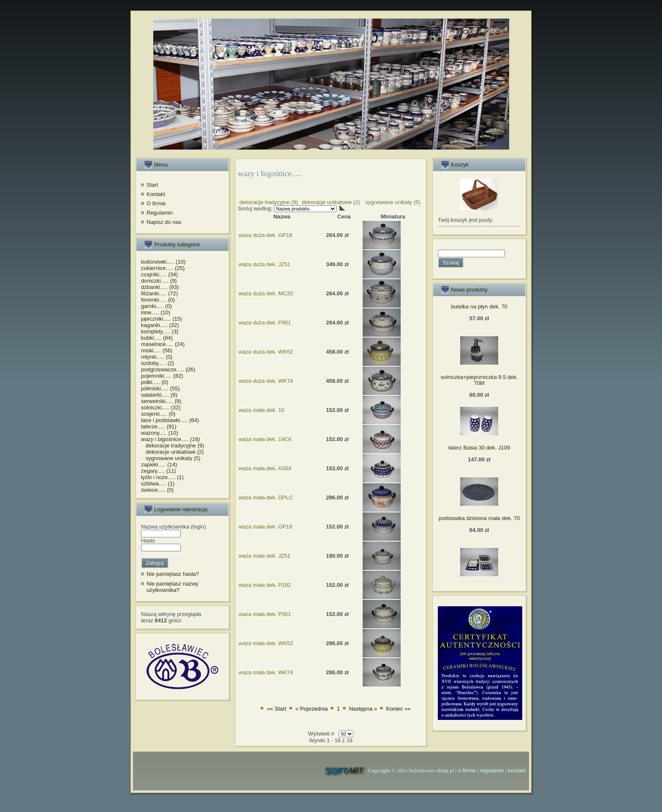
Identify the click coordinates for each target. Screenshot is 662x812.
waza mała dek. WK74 (266, 672)
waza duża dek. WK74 (266, 381)
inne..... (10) (156, 312)
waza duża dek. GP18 (265, 235)
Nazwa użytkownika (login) (174, 527)
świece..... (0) (157, 490)
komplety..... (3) (160, 331)
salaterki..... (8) (159, 395)
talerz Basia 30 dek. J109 (479, 448)
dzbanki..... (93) (160, 287)
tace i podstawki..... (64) (170, 420)
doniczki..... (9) (159, 281)
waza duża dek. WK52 (266, 352)
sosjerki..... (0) (158, 414)
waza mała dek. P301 (265, 614)
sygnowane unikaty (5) (171, 458)
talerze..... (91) (159, 426)
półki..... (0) (155, 382)
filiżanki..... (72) (159, 293)
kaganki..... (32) (160, 325)
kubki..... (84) (157, 338)
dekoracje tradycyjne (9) (173, 446)
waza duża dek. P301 (265, 323)
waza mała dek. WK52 (266, 643)
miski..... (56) (157, 350)
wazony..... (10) (160, 433)
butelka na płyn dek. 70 (479, 307)
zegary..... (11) (159, 471)
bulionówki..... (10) (163, 262)
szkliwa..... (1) (158, 484)
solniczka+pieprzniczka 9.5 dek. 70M (479, 380)
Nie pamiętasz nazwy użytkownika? (172, 587)
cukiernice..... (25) (163, 268)
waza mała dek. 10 (261, 410)
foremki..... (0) (158, 300)
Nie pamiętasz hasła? (173, 574)
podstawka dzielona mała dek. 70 (479, 518)
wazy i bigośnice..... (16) (170, 439)
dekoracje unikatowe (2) (172, 452)
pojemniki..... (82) (162, 376)
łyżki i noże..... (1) (162, 477)
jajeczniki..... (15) (162, 319)
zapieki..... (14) (159, 465)
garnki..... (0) (156, 306)
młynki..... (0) (157, 357)
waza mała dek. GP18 (265, 527)
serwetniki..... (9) (161, 401)
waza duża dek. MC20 (266, 293)
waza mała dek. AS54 (265, 468)
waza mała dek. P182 (265, 585)
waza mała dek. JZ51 (265, 556)
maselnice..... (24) (163, 344)
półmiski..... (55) (160, 388)
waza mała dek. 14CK (265, 439)
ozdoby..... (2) (158, 363)
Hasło (148, 541)
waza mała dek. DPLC (266, 497)
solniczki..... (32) (161, 407)
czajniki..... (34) (159, 274)
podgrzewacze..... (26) (168, 369)
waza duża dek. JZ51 (265, 264)
